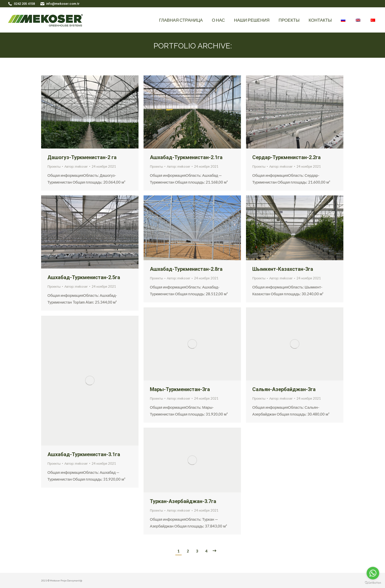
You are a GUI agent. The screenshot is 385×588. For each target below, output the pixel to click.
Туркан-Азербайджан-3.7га (183, 501)
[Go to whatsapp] (373, 573)
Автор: (76, 166)
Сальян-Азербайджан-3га (284, 389)
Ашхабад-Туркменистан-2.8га (186, 269)
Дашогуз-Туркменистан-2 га (82, 157)
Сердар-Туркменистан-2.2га (286, 157)
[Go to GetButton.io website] (373, 583)
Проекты (54, 166)
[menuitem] (181, 20)
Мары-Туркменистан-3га (180, 389)
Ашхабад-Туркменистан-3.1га (84, 454)
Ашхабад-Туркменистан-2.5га (84, 277)
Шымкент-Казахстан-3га (283, 269)
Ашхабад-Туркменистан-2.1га (186, 157)
